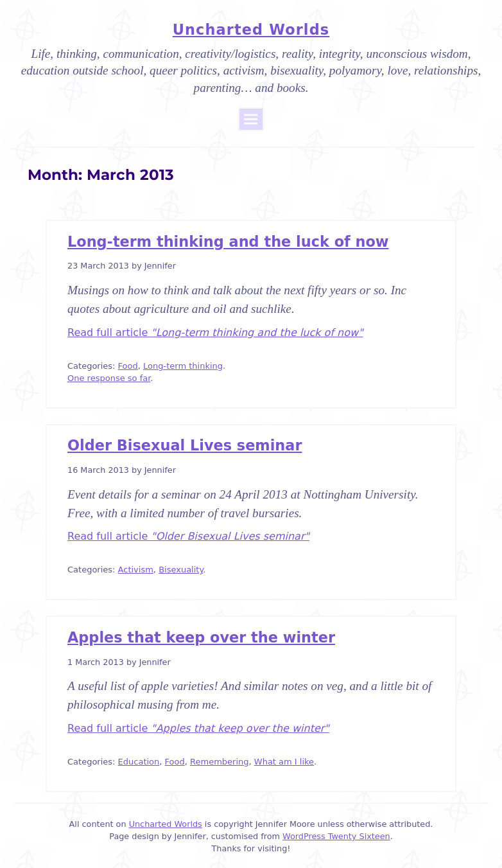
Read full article (215, 332)
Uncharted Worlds (251, 30)
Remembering (219, 762)
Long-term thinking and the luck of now (228, 242)
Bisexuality (181, 570)
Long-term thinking (183, 366)
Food (128, 366)
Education (139, 762)
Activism (136, 570)
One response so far (109, 378)
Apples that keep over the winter (201, 637)
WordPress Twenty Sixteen (336, 836)
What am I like (284, 762)
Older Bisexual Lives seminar (185, 445)
